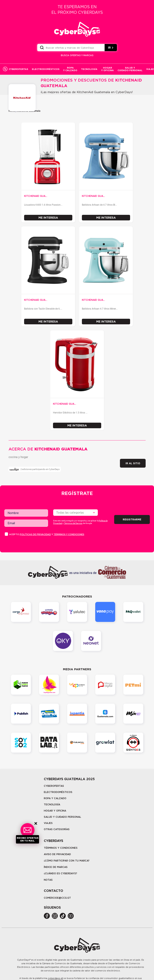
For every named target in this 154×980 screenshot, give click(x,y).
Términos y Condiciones (61, 848)
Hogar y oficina (55, 811)
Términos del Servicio (73, 523)
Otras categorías (57, 829)
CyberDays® (24, 960)
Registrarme (132, 519)
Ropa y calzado (55, 798)
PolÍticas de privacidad (35, 534)
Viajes (48, 823)
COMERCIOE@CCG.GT (57, 898)
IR (111, 48)
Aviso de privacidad (57, 854)
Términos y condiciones (69, 534)
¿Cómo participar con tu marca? (67, 861)
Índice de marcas (56, 867)
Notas (48, 880)
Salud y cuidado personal (62, 817)
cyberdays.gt (55, 978)
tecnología (52, 804)
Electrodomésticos (58, 792)
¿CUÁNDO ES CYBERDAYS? (60, 873)
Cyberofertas (54, 786)
